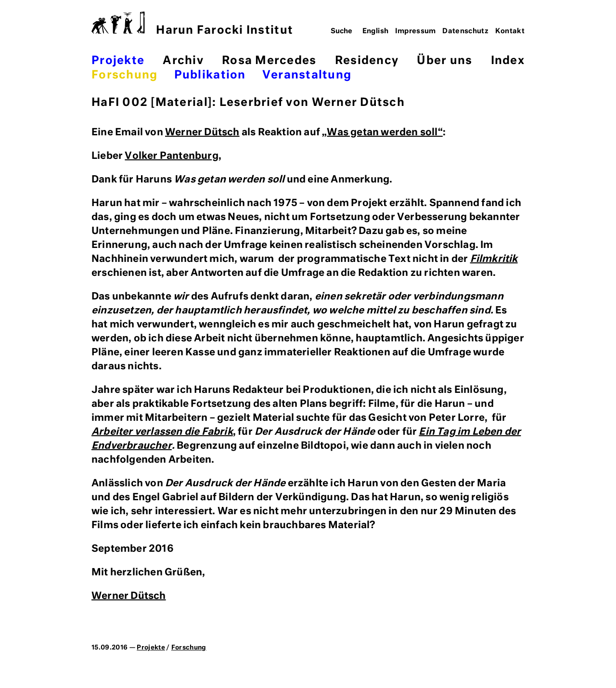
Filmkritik (494, 259)
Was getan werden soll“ (385, 132)
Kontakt (510, 31)
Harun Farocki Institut (192, 24)
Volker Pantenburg (171, 156)
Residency (367, 61)
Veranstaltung (307, 75)
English (376, 31)
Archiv (183, 61)
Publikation (210, 75)
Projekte (118, 61)
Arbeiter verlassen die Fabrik (162, 432)
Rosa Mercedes (269, 61)
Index (508, 61)
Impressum (416, 31)
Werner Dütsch (202, 132)
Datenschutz (465, 31)
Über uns (444, 61)
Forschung (124, 75)
